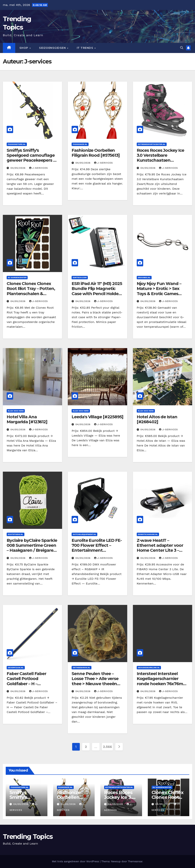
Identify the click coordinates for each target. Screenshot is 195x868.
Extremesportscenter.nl (152, 144)
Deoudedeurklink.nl (149, 668)
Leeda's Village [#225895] (97, 417)
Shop (24, 48)
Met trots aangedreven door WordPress (76, 861)
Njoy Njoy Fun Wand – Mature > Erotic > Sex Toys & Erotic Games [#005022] (159, 291)
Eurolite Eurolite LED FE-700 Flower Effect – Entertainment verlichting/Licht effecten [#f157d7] (97, 550)
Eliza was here (16, 411)
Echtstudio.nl (16, 534)
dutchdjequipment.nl (84, 534)
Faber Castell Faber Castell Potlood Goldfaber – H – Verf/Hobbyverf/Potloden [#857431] (31, 684)
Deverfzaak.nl (16, 668)
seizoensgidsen (53, 48)
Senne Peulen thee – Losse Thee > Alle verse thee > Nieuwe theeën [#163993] (95, 681)
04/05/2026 (18, 168)
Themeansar (135, 861)
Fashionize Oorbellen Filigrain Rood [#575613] (96, 153)
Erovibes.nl (144, 277)
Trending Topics (28, 837)
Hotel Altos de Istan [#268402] (157, 419)
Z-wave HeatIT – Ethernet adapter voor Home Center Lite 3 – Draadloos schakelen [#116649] (160, 550)
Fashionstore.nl (17, 144)
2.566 (107, 747)
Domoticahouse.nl (148, 534)
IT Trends (85, 48)
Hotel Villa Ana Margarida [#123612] (27, 419)
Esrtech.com (80, 277)
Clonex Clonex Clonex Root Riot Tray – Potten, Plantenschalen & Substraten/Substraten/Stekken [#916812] (31, 294)
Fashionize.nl (80, 144)
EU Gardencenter (17, 277)
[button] (182, 48)
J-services (38, 168)
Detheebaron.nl (82, 668)
